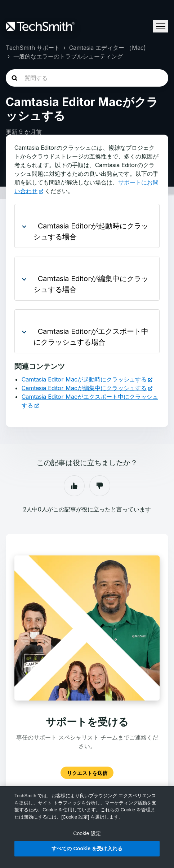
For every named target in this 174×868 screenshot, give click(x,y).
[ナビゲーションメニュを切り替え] (161, 26)
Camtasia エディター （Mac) (108, 48)
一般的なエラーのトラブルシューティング (68, 56)
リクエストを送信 (87, 773)
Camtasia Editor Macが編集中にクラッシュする (84, 388)
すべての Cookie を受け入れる (87, 849)
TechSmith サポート (33, 48)
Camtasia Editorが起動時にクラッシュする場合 (91, 231)
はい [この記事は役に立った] (74, 486)
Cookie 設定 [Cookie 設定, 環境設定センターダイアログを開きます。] (87, 833)
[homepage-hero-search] (87, 78)
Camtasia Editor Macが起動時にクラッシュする (84, 379)
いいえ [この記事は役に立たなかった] (100, 486)
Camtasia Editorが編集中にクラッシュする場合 (91, 284)
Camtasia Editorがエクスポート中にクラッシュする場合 (91, 337)
